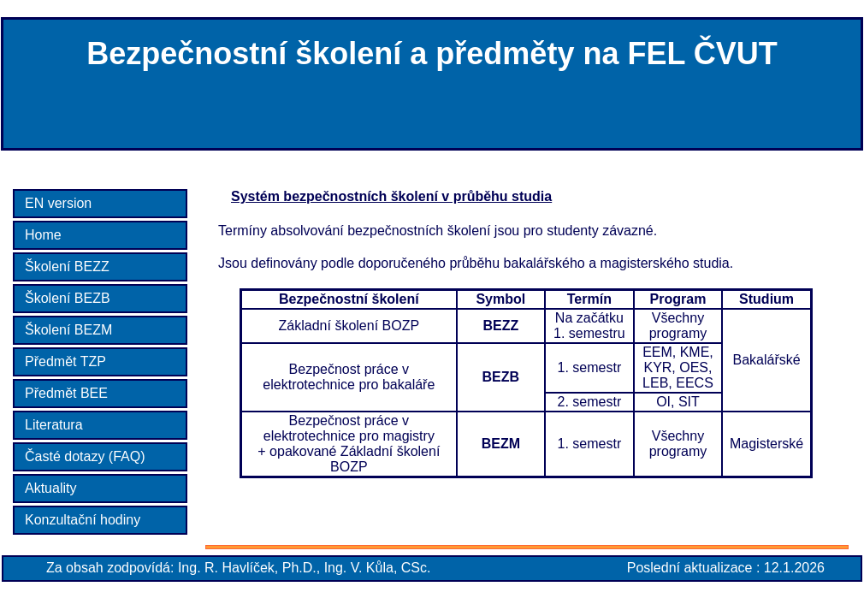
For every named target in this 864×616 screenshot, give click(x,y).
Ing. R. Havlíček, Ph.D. (247, 568)
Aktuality (50, 488)
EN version (58, 203)
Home (43, 235)
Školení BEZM (68, 330)
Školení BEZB (68, 298)
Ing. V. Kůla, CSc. (378, 568)
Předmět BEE (66, 393)
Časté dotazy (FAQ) (85, 456)
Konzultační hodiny (83, 520)
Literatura (54, 425)
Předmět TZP (65, 361)
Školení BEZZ (67, 267)
